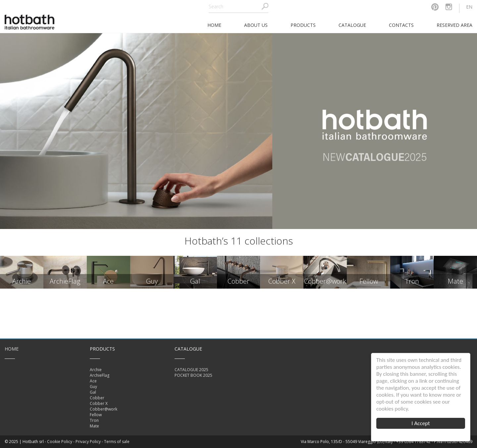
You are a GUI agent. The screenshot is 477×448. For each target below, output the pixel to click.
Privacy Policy (88, 442)
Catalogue (352, 25)
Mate (94, 426)
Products (303, 25)
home (214, 25)
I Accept (421, 423)
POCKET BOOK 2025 (193, 375)
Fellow (96, 415)
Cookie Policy (60, 442)
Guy (93, 387)
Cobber (97, 398)
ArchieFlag (100, 375)
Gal (93, 392)
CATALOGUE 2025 (191, 370)
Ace (93, 381)
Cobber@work (104, 409)
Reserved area (454, 25)
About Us (256, 25)
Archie (96, 370)
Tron (94, 420)
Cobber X (99, 403)
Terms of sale (117, 442)
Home (12, 349)
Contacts (401, 25)
